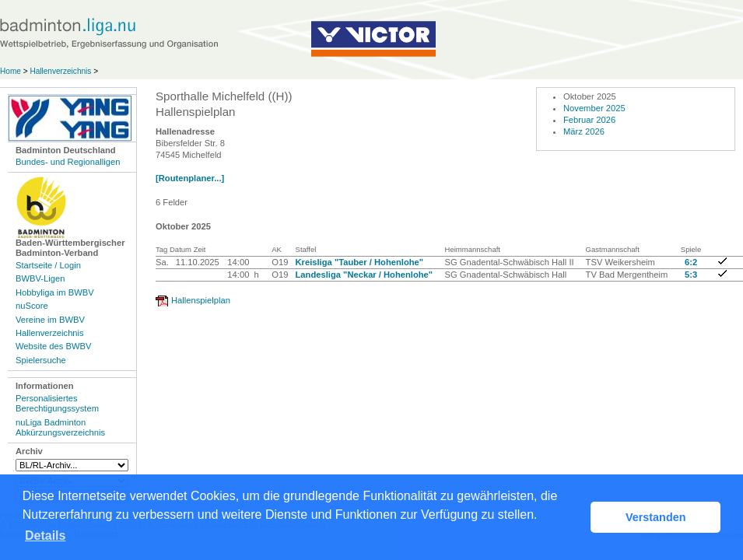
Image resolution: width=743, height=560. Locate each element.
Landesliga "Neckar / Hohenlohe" (364, 275)
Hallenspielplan (201, 300)
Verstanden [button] (656, 517)
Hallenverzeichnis (60, 71)
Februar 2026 (589, 120)
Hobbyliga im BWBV (55, 292)
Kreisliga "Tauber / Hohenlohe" (360, 262)
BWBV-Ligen (40, 278)
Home (11, 71)
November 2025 (594, 108)
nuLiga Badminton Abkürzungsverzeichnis (60, 427)
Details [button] (45, 535)
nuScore (32, 306)
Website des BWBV (53, 346)
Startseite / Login (48, 265)
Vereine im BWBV (50, 320)
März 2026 (584, 131)
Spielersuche (41, 360)
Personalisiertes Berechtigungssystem (57, 403)
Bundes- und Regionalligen (68, 162)
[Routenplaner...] (190, 178)
